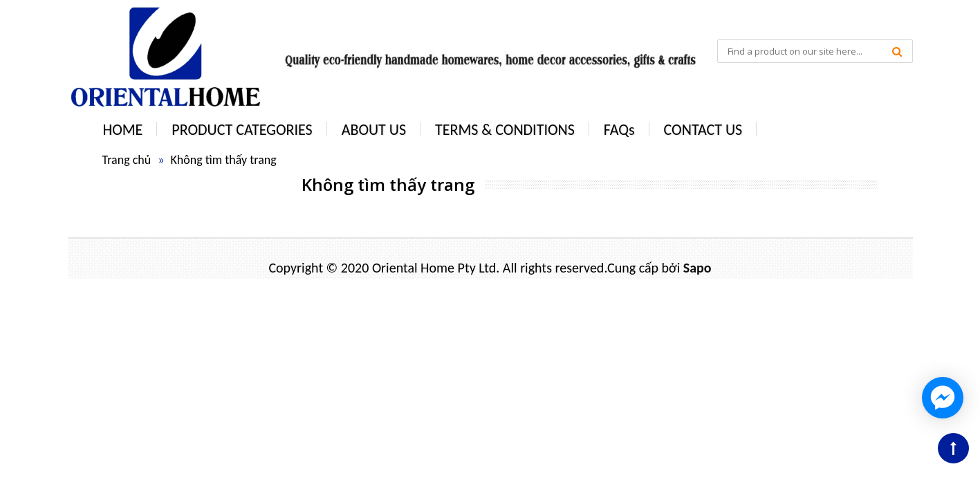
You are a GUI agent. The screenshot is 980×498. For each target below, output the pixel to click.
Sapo (697, 268)
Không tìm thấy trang (223, 160)
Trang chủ (127, 160)
